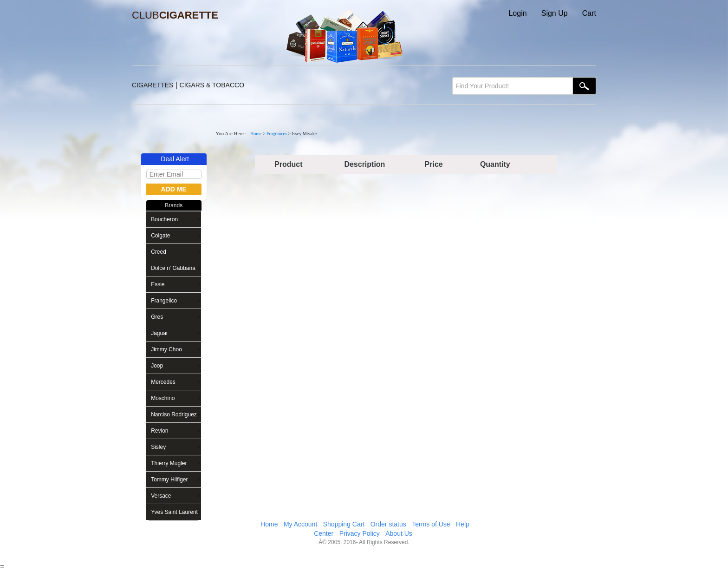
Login (517, 13)
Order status (388, 524)
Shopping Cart (344, 524)
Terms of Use (431, 524)
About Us (399, 533)
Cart (589, 13)
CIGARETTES (153, 85)
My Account (300, 524)
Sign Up (555, 13)
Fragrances (277, 134)
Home (256, 134)
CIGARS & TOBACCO (212, 85)
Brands (174, 205)
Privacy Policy (360, 533)
